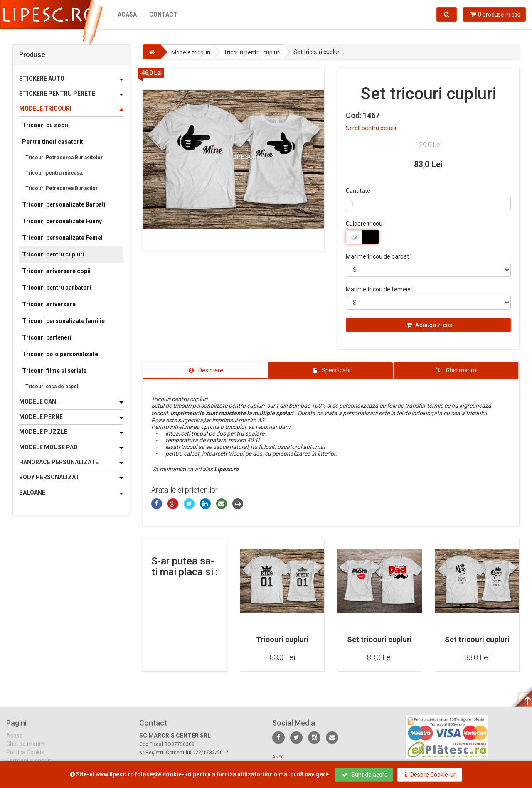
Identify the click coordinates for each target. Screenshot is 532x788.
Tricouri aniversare (49, 304)
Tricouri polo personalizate (60, 354)
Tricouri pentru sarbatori (57, 288)
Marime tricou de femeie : (379, 289)
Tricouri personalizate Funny (62, 221)
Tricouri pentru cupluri (53, 254)
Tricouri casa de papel (52, 387)
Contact (163, 15)
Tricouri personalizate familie (63, 321)
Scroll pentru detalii (371, 128)
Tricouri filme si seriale (54, 371)
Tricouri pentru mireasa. (54, 173)
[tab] (205, 370)
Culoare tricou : (365, 224)
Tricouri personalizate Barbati (64, 204)
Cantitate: (359, 191)
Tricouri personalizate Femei (62, 238)
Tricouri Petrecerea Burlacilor (62, 188)
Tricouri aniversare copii (56, 271)
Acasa (127, 15)
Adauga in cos (429, 325)
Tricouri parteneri (47, 337)
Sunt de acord (365, 775)
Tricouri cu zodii (45, 125)
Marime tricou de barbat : (379, 256)
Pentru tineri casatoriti (53, 142)
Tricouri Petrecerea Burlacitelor (64, 158)
